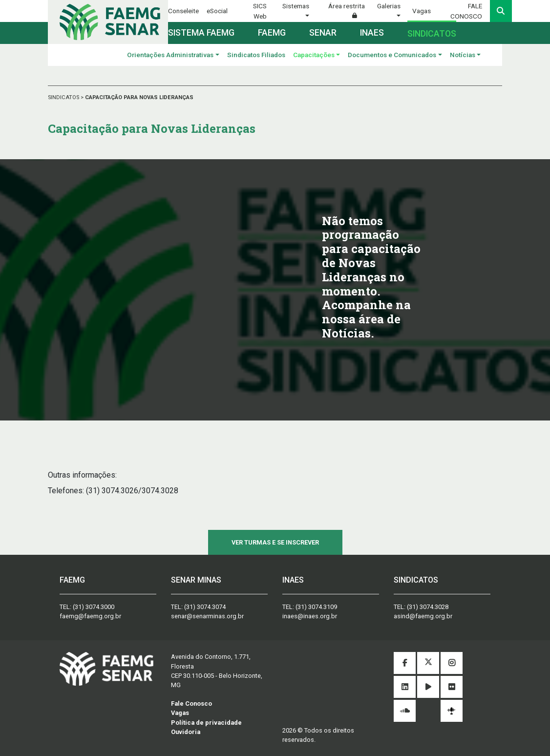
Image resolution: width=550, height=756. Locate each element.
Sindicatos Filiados (256, 55)
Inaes (372, 33)
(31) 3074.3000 (94, 607)
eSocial (217, 11)
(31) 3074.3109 (316, 607)
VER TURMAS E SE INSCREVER (275, 542)
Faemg (272, 33)
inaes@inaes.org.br (310, 616)
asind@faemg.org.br (423, 616)
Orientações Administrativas (170, 55)
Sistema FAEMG (201, 33)
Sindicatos (432, 34)
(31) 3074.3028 (428, 607)
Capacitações (314, 55)
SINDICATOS (64, 97)
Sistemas (296, 6)
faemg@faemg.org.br (90, 616)
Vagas (422, 11)
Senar (323, 33)
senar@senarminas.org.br (207, 616)
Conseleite (183, 11)
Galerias (389, 6)
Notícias (463, 55)
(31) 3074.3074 (205, 607)
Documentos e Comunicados (392, 55)
